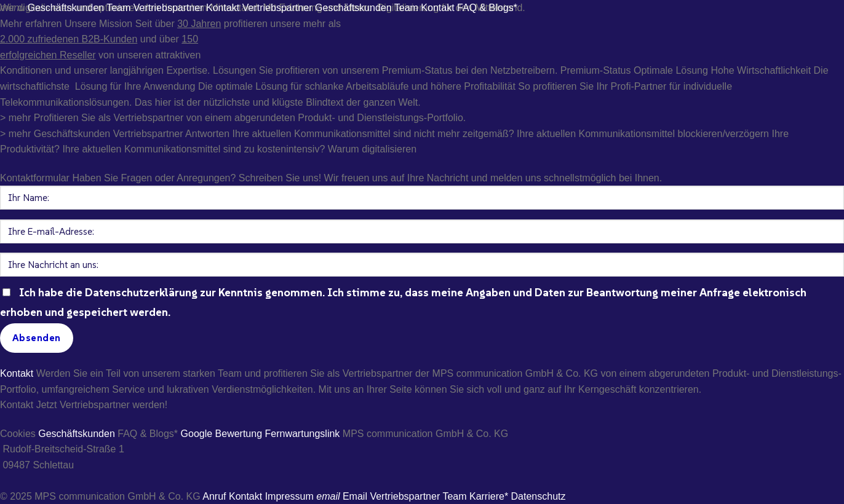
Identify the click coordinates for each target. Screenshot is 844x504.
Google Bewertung (222, 434)
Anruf (214, 496)
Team (454, 496)
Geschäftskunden (77, 434)
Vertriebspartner (405, 496)
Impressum (289, 496)
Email (342, 496)
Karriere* (489, 496)
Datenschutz (539, 496)
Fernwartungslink (303, 434)
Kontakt (17, 373)
